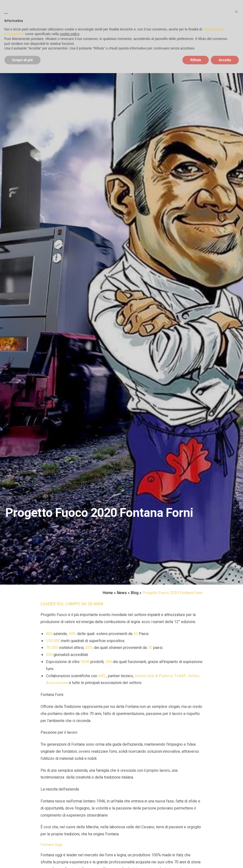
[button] (236, 12)
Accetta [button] (225, 60)
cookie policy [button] (69, 34)
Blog (135, 593)
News (122, 593)
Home (108, 593)
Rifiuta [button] (196, 60)
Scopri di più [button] (23, 60)
